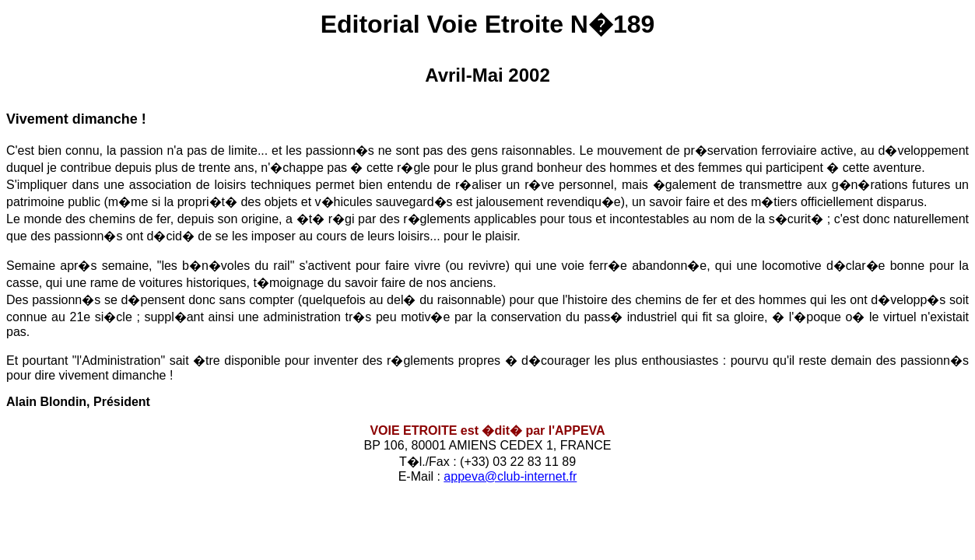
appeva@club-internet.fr (510, 476)
